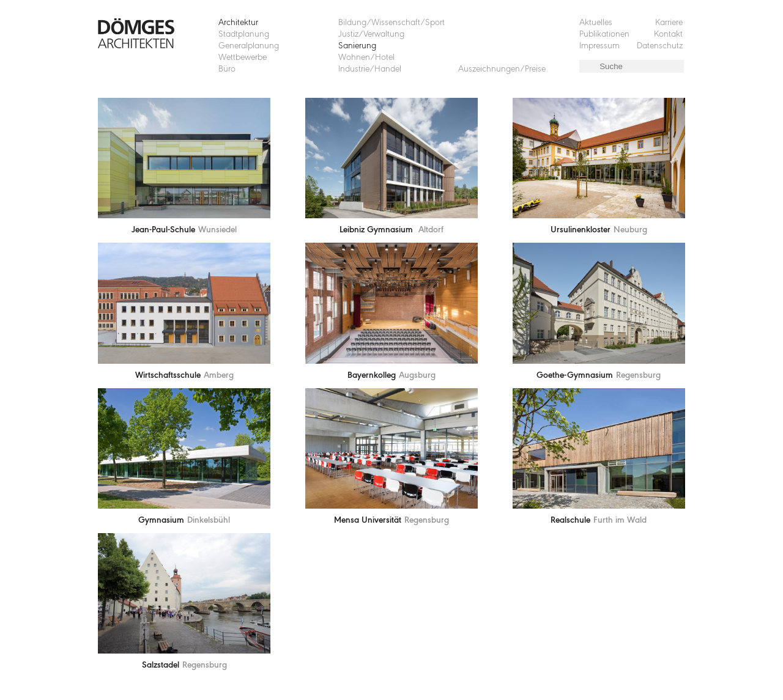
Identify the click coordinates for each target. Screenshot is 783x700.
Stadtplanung (244, 35)
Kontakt (668, 35)
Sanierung (357, 46)
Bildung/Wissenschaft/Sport (391, 23)
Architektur (238, 23)
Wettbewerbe (243, 58)
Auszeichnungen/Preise (502, 69)
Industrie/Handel (370, 69)
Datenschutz (660, 46)
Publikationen (604, 35)
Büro (227, 69)
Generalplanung (249, 46)
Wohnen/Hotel (366, 58)
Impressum (599, 46)
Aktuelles (596, 23)
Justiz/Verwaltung (371, 35)
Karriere (669, 23)
